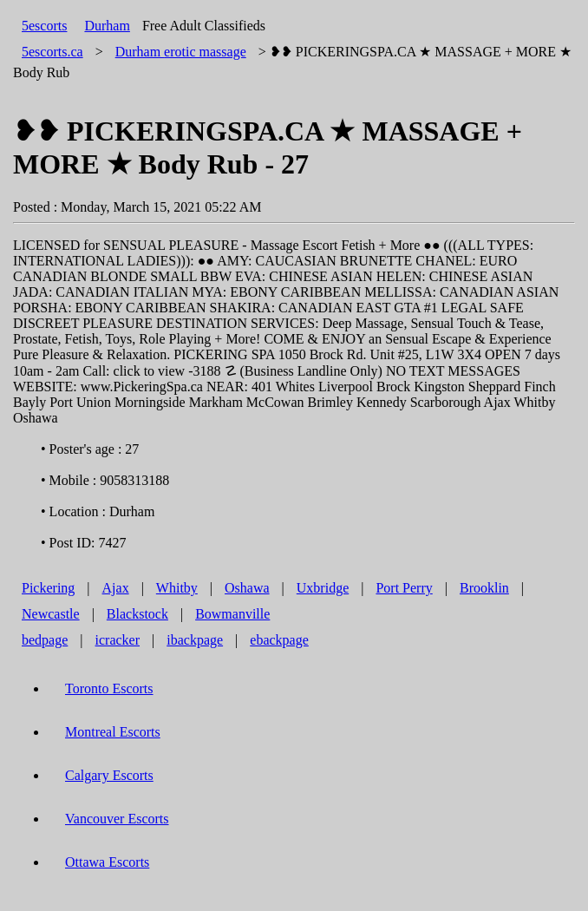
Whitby (177, 588)
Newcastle (51, 614)
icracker (118, 640)
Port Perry (404, 588)
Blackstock (137, 614)
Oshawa (247, 588)
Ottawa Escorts (107, 862)
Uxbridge (323, 588)
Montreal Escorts (113, 732)
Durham (107, 26)
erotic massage (181, 52)
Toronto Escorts (109, 688)
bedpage (45, 640)
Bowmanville (232, 614)
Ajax (116, 588)
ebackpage (279, 640)
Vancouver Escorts (117, 819)
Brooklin (484, 588)
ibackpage (195, 640)
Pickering (48, 588)
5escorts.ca (52, 52)
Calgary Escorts (109, 775)
